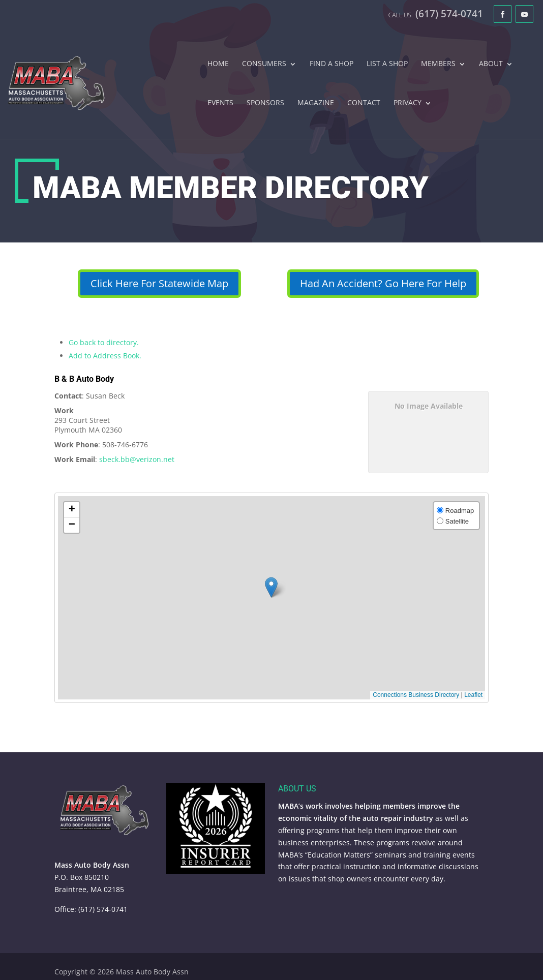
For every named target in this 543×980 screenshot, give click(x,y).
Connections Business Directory (416, 695)
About (491, 64)
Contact (364, 103)
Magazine (316, 103)
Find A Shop (331, 64)
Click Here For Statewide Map (159, 283)
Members (438, 64)
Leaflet (473, 695)
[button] (271, 587)
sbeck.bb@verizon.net (137, 459)
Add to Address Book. (105, 356)
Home (218, 64)
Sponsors (265, 103)
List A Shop (387, 64)
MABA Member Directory (231, 188)
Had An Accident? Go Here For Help (383, 283)
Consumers (264, 64)
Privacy (408, 103)
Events (220, 103)
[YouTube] (524, 14)
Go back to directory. (104, 342)
